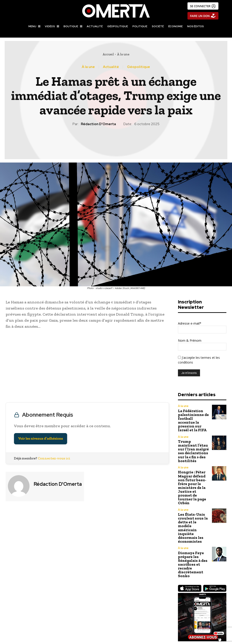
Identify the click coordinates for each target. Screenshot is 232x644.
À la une (123, 54)
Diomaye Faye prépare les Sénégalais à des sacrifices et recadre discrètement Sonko (191, 522)
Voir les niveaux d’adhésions (41, 439)
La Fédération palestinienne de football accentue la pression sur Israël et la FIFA (193, 417)
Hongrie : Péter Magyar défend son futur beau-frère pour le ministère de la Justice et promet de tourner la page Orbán (193, 466)
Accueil (108, 54)
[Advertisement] (87, 367)
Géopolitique (139, 67)
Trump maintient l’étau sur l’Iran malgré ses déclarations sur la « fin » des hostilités (193, 440)
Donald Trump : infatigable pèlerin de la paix (58, 615)
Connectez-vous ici (54, 458)
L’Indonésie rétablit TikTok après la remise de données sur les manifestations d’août (174, 615)
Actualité (111, 67)
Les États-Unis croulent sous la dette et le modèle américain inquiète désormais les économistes (193, 494)
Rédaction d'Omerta (98, 124)
